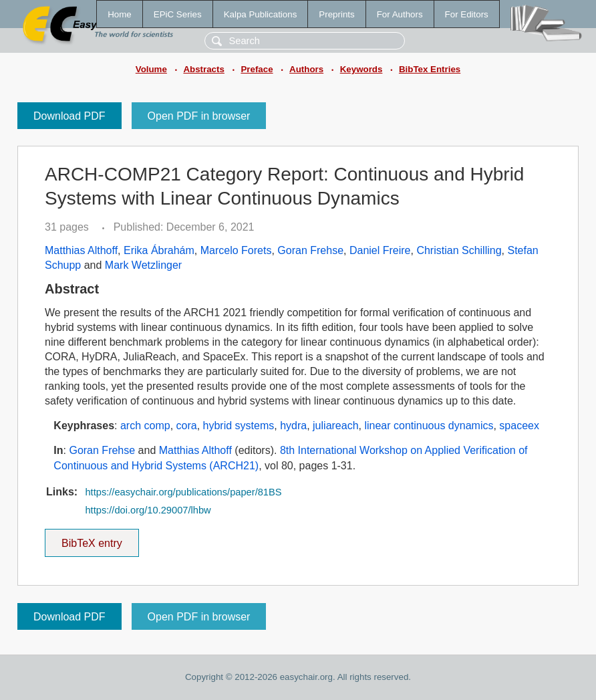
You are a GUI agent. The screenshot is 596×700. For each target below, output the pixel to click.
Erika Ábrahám (159, 250)
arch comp (145, 426)
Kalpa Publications (261, 14)
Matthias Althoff (81, 250)
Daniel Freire (380, 250)
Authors (306, 69)
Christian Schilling (459, 250)
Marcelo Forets (236, 250)
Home (120, 14)
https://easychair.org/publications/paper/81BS (183, 492)
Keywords (361, 69)
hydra (293, 426)
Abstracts (203, 69)
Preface (257, 69)
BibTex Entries (430, 69)
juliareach (335, 426)
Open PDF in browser (199, 116)
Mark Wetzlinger (143, 265)
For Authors (400, 14)
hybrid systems (239, 426)
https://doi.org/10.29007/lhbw (148, 510)
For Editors (467, 14)
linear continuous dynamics (429, 426)
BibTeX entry (92, 539)
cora (187, 426)
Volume (151, 69)
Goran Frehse (310, 250)
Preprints (336, 14)
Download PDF (69, 116)
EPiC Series (178, 14)
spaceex (519, 426)
